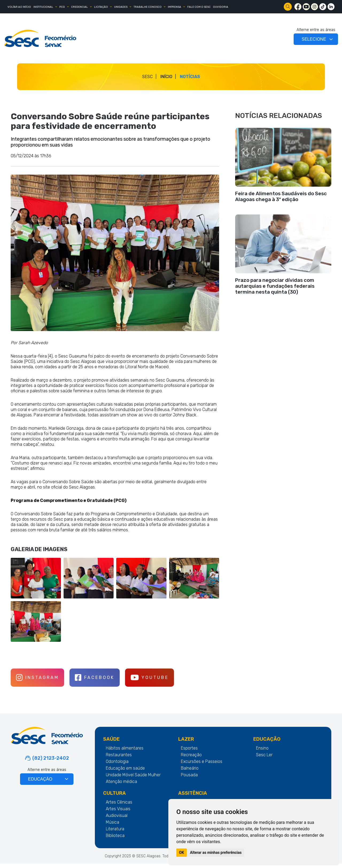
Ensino (262, 752)
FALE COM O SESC (199, 7)
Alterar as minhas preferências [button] (216, 852)
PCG (62, 7)
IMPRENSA (174, 7)
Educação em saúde (125, 772)
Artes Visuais (118, 813)
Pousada (189, 779)
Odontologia (117, 766)
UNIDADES (121, 7)
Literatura (115, 833)
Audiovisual (117, 820)
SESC (147, 77)
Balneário (190, 772)
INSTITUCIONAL (43, 7)
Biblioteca (115, 840)
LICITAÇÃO (101, 7)
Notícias (190, 77)
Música (112, 826)
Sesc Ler (264, 759)
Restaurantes (119, 759)
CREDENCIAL (79, 7)
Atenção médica (121, 786)
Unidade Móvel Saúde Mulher (133, 779)
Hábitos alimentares (125, 752)
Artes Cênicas (119, 806)
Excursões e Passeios (202, 766)
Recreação (191, 759)
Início (166, 77)
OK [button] (182, 852)
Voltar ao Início (19, 7)
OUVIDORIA (221, 7)
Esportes (189, 752)
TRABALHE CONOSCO (148, 7)
